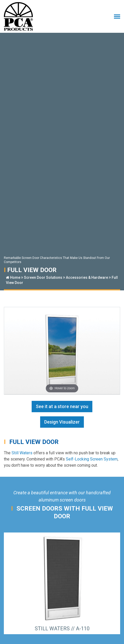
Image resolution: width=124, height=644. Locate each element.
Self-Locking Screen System (92, 459)
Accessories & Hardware (87, 277)
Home (13, 277)
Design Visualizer (62, 422)
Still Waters (22, 453)
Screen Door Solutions (43, 277)
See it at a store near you (62, 406)
